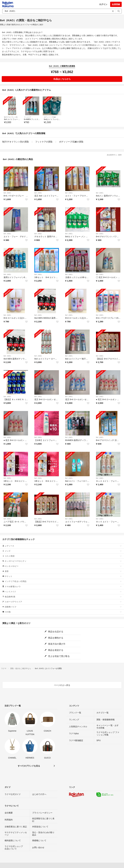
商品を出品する (54, 632)
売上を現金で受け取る (57, 656)
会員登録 (116, 4)
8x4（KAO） (8, 193)
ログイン (103, 4)
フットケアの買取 (44, 142)
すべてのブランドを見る (29, 766)
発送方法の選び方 (55, 644)
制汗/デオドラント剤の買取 (16, 142)
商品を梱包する (54, 638)
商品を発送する (54, 650)
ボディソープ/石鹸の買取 (71, 142)
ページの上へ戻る (62, 685)
